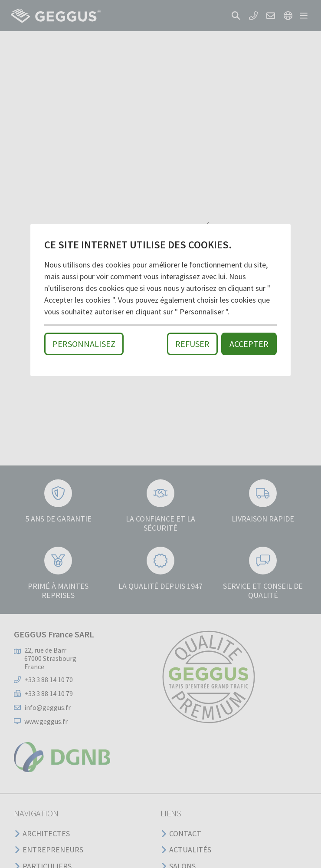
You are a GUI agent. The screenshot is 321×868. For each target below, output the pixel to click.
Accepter (249, 344)
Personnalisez (84, 344)
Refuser (192, 344)
